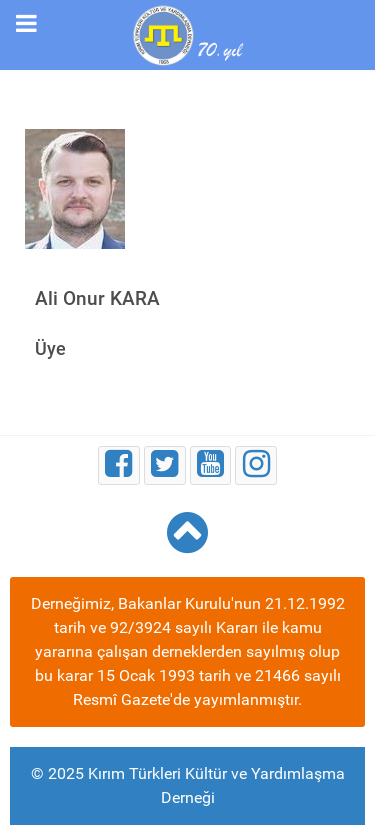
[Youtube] (211, 465)
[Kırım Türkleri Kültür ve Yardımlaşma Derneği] (187, 33)
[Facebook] (119, 465)
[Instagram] (256, 465)
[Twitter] (165, 465)
